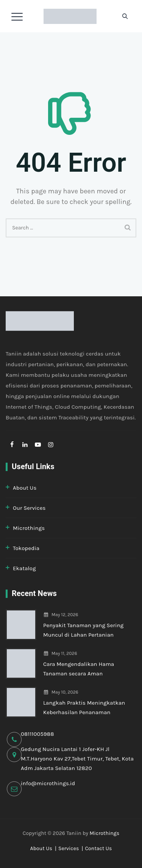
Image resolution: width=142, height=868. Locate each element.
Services (69, 848)
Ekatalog (24, 568)
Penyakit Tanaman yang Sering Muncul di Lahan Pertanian (83, 630)
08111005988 (37, 734)
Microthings (29, 528)
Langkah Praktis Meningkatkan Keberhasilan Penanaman (84, 708)
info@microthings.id (48, 783)
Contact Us (98, 848)
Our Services (29, 508)
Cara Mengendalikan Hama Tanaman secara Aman (79, 669)
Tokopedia (26, 548)
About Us (25, 488)
